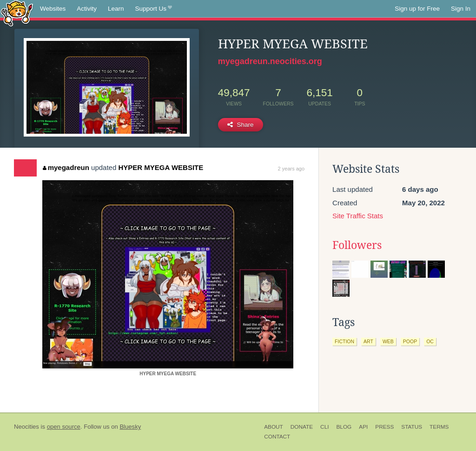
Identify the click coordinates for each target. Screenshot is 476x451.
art (368, 341)
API (363, 427)
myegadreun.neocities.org (270, 61)
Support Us (154, 9)
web (388, 341)
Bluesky (130, 427)
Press (384, 427)
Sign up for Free (417, 9)
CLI (324, 427)
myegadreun (66, 167)
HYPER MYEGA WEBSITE (161, 167)
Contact (277, 437)
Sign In (461, 9)
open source (64, 427)
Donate (302, 427)
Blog (344, 427)
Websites (53, 9)
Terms (439, 427)
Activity (87, 9)
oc (430, 341)
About (274, 427)
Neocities (26, 427)
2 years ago (291, 169)
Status (412, 427)
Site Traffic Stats (358, 216)
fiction (344, 341)
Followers (357, 245)
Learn (116, 9)
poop (410, 341)
